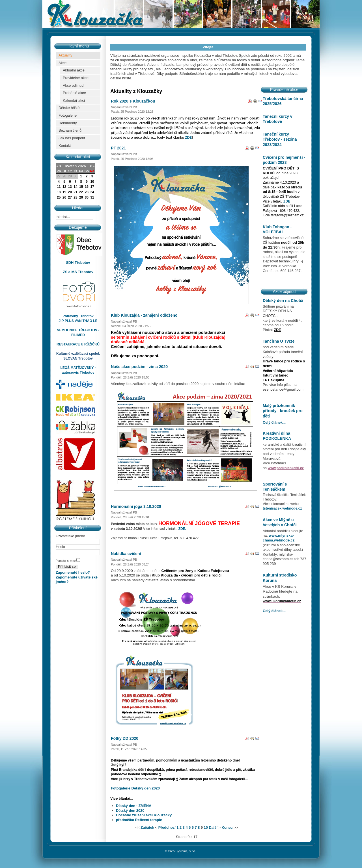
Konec (227, 827)
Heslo (60, 547)
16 (87, 187)
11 (59, 187)
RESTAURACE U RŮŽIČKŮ (78, 344)
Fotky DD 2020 (125, 738)
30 (87, 197)
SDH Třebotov (78, 263)
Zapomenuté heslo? (73, 572)
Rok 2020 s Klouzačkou (133, 101)
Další (213, 827)
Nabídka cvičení (126, 554)
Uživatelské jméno (70, 536)
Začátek (147, 827)
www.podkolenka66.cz (286, 468)
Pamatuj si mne (66, 561)
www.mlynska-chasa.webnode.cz (279, 538)
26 (64, 197)
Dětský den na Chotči (283, 301)
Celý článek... (274, 422)
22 (81, 192)
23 (87, 192)
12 (64, 187)
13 (70, 187)
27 (70, 197)
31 (92, 197)
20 (70, 192)
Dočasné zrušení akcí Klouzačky (144, 815)
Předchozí (167, 827)
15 (81, 187)
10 (92, 182)
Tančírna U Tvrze (279, 341)
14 (75, 187)
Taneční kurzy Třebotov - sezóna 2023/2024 (280, 139)
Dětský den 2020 (130, 811)
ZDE (188, 137)
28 (75, 197)
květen (71, 166)
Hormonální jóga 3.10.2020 (136, 506)
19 (64, 192)
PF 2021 (118, 148)
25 (59, 197)
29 (81, 197)
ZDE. (182, 529)
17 (92, 187)
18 (59, 192)
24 (92, 192)
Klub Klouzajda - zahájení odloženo (144, 315)
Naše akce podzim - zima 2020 (139, 367)
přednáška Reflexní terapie (139, 820)
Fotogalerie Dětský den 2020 (135, 788)
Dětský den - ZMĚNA (134, 806)
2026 (82, 166)
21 (75, 192)
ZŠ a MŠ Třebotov (78, 272)
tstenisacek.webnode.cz (282, 508)
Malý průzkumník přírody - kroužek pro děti (283, 411)
